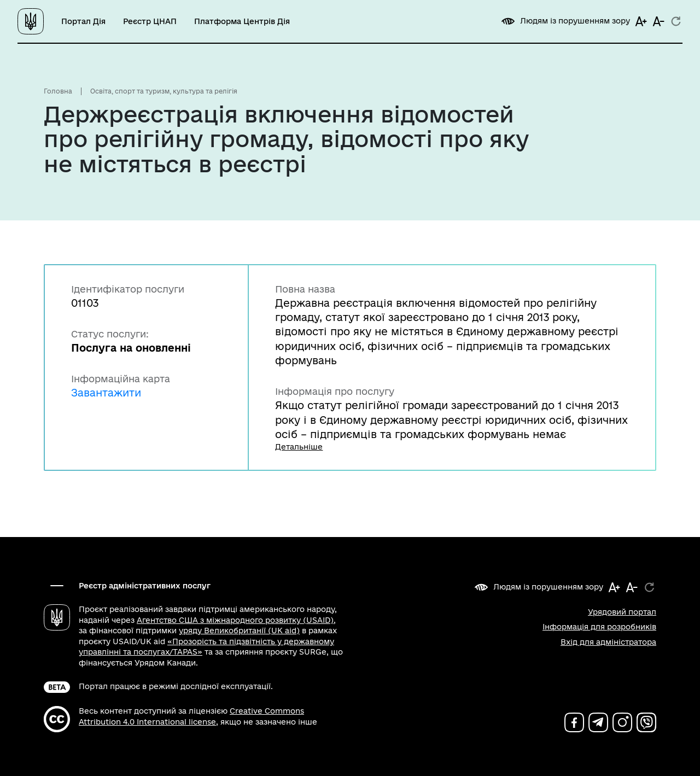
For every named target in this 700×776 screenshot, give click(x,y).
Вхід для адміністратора (608, 642)
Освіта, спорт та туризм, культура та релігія (164, 91)
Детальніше (299, 447)
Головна (58, 91)
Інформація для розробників (599, 627)
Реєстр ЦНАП (150, 21)
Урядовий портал (622, 612)
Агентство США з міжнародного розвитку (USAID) (235, 620)
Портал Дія (83, 21)
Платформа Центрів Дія (242, 21)
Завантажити (106, 392)
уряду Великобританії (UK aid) (239, 631)
